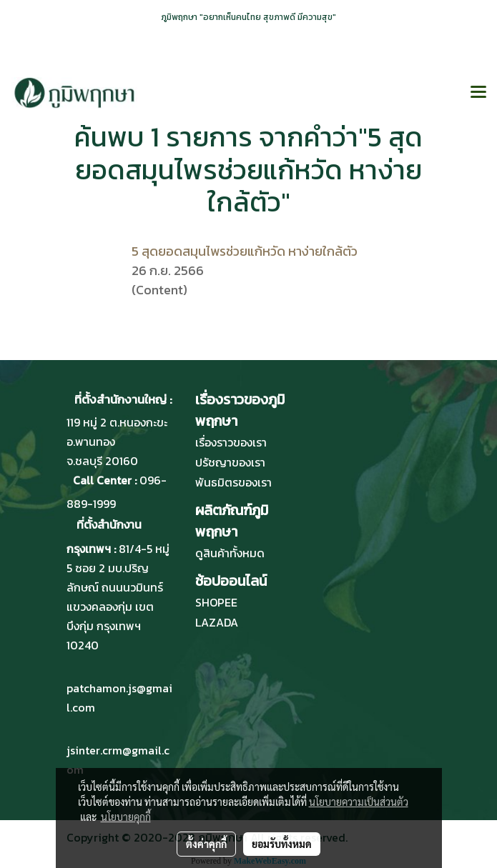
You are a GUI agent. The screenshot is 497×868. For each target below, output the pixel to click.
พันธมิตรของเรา (233, 482)
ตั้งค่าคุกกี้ (206, 844)
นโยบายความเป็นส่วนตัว (359, 802)
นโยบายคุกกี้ (126, 817)
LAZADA (217, 622)
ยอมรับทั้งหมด (282, 844)
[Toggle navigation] (478, 93)
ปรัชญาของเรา (230, 462)
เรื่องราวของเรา (231, 442)
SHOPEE (216, 602)
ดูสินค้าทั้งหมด (230, 553)
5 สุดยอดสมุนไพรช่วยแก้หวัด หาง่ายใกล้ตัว (245, 251)
